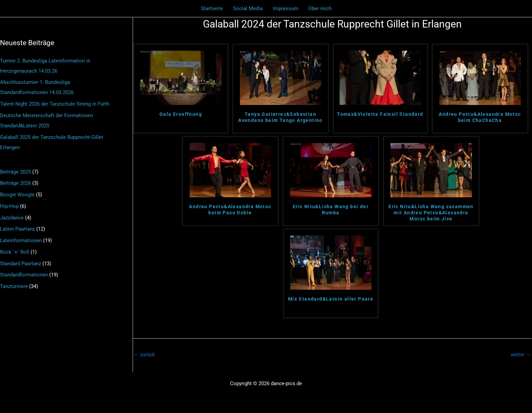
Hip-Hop (9, 206)
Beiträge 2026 (15, 183)
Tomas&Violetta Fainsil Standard (380, 114)
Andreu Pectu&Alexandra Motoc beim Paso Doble (230, 210)
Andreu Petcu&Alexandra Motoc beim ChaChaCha (480, 117)
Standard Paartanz (21, 264)
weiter (521, 355)
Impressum (286, 8)
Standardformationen (24, 275)
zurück (144, 355)
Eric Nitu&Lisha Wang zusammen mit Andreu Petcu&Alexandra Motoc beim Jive (431, 213)
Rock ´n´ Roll (15, 252)
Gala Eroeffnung (181, 114)
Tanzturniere (14, 286)
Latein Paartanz (17, 229)
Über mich (320, 8)
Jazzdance (12, 218)
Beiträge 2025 (15, 172)
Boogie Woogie (17, 195)
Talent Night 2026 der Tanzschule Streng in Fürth (55, 104)
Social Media (248, 8)
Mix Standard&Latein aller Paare (331, 299)
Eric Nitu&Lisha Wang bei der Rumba (331, 210)
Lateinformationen (21, 240)
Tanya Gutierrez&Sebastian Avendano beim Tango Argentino (280, 117)
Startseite (212, 8)
